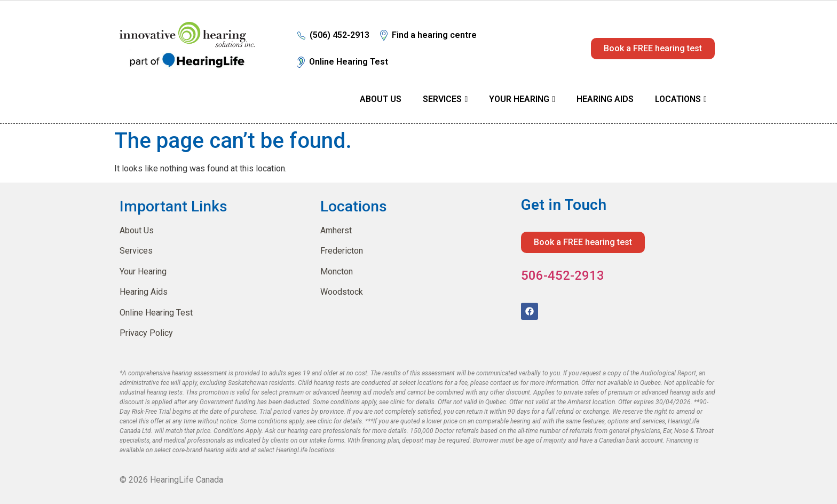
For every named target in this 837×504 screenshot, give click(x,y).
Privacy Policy (146, 332)
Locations (678, 99)
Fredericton (342, 250)
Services (442, 99)
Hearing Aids (605, 99)
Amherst (336, 230)
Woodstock (342, 291)
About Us (381, 99)
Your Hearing (519, 99)
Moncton (337, 271)
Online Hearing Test (156, 312)
